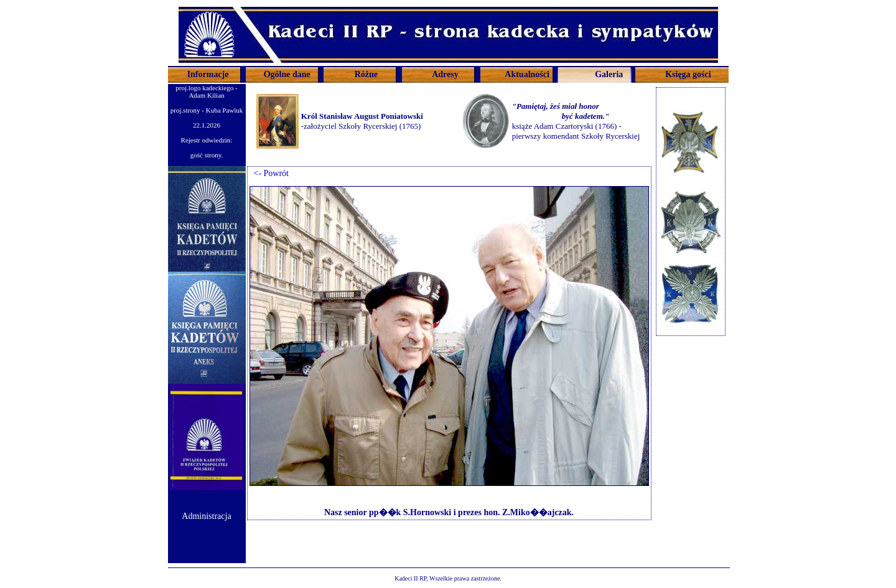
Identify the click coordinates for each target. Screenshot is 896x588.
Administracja (206, 516)
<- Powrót (269, 173)
